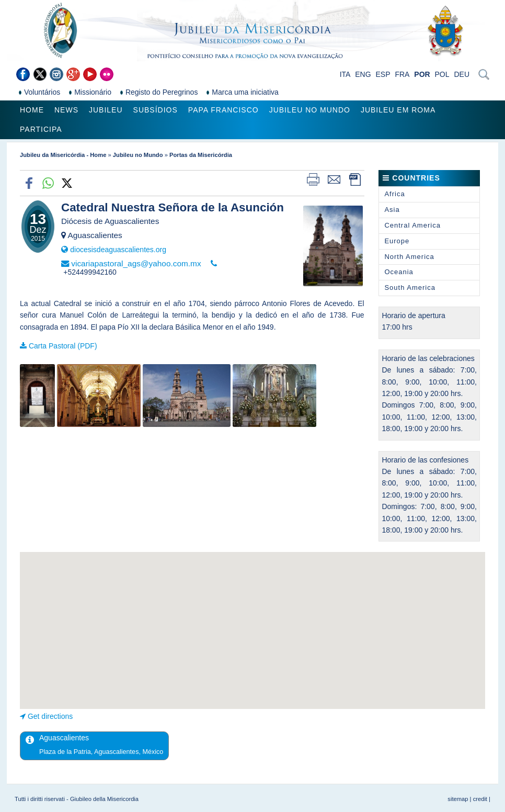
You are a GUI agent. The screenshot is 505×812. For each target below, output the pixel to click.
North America (409, 257)
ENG (363, 74)
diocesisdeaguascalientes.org (118, 250)
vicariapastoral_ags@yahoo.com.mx (136, 263)
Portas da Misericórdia (201, 155)
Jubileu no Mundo (310, 110)
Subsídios (156, 110)
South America (410, 287)
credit (480, 799)
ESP (383, 74)
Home (32, 110)
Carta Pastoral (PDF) (63, 346)
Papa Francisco (223, 110)
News (66, 110)
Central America (412, 225)
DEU (462, 74)
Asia (392, 210)
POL (442, 74)
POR (422, 74)
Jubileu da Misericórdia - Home (63, 155)
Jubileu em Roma (398, 110)
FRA (402, 74)
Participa (41, 129)
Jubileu (106, 110)
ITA (345, 74)
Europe (397, 241)
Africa (394, 194)
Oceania (399, 272)
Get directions (50, 716)
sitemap (458, 799)
